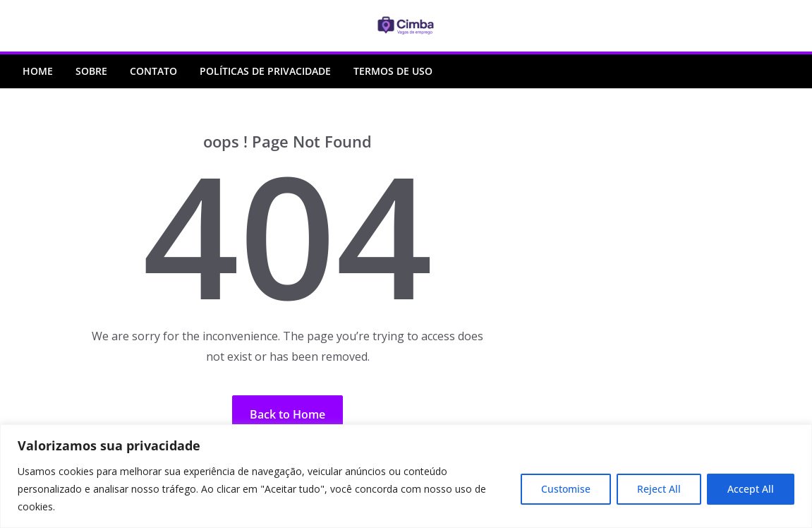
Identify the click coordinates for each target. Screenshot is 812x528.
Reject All (659, 489)
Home (38, 71)
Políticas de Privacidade (265, 71)
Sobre (91, 71)
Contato (153, 71)
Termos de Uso (393, 71)
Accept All (751, 489)
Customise (566, 489)
